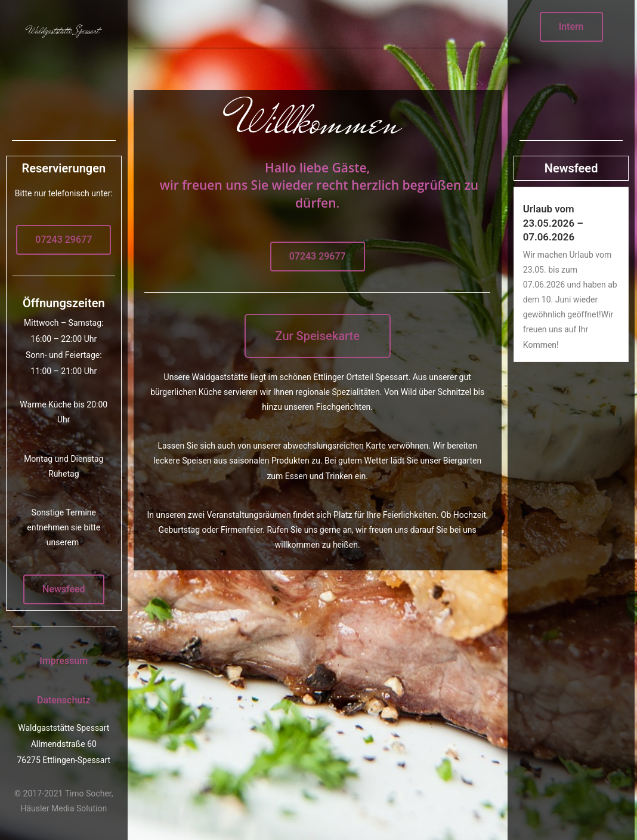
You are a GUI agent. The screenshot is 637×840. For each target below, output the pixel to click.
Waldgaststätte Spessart (64, 31)
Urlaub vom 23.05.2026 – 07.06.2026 (553, 223)
